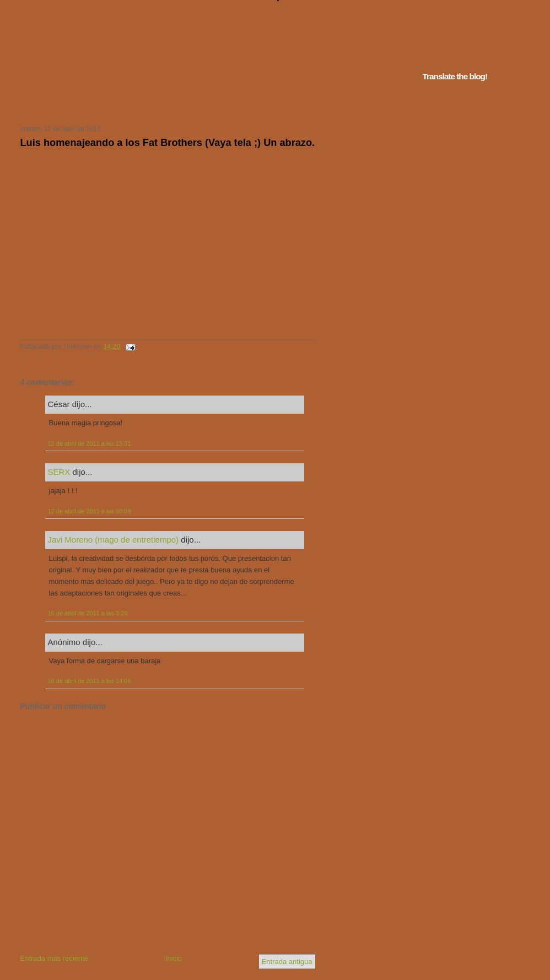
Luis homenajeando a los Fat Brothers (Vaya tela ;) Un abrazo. (168, 143)
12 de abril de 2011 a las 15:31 (90, 443)
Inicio (174, 958)
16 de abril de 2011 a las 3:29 (88, 613)
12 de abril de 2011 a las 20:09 (90, 511)
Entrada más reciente (55, 958)
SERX (59, 472)
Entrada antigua (287, 962)
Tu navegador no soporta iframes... (165, 104)
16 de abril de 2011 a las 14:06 (90, 681)
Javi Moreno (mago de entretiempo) (114, 540)
